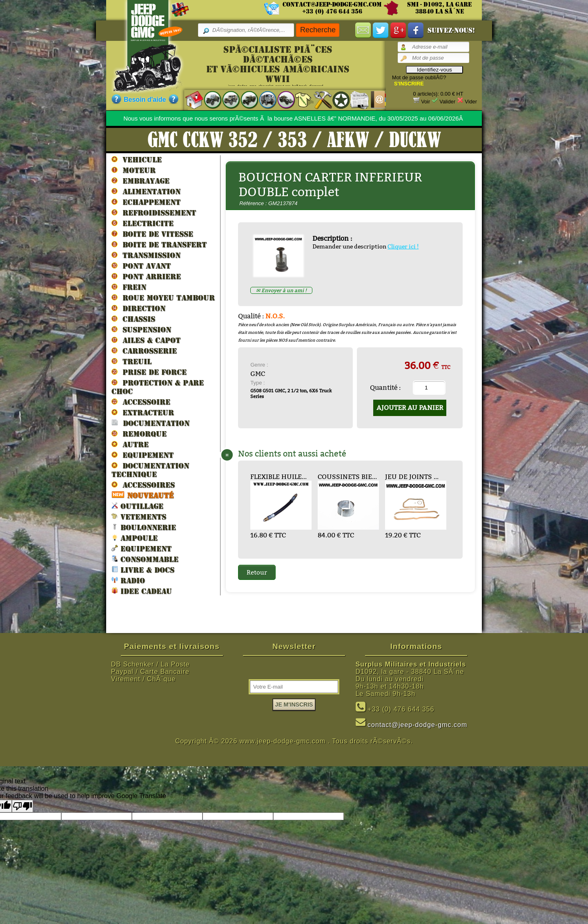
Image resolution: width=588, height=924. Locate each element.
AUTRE (130, 444)
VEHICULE (137, 159)
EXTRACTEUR (143, 412)
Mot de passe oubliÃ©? (419, 77)
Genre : (259, 365)
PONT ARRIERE (146, 276)
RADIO (128, 580)
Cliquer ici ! (403, 246)
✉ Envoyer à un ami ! (281, 290)
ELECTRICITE (143, 223)
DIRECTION (138, 308)
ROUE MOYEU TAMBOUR (163, 298)
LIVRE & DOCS (143, 569)
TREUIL (131, 361)
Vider (471, 102)
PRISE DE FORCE (149, 372)
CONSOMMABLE (145, 559)
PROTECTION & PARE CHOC (158, 387)
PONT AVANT (141, 266)
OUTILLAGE (137, 506)
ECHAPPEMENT (146, 202)
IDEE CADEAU (142, 591)
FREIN (129, 287)
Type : (257, 383)
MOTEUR (134, 170)
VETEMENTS (139, 516)
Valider (447, 102)
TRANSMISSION (146, 255)
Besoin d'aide (145, 100)
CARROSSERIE (144, 351)
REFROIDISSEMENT (154, 213)
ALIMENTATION (146, 191)
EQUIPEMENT (143, 455)
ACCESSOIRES (143, 485)
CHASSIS (133, 319)
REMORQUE (139, 434)
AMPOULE (135, 538)
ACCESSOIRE (141, 402)
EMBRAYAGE (140, 181)
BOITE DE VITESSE (152, 234)
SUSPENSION (141, 329)
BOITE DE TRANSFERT (159, 244)
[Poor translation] (22, 806)
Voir (425, 102)
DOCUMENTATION (150, 423)
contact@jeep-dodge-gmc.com (332, 4)
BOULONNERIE (144, 527)
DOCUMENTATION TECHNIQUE (150, 470)
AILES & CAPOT (146, 340)
